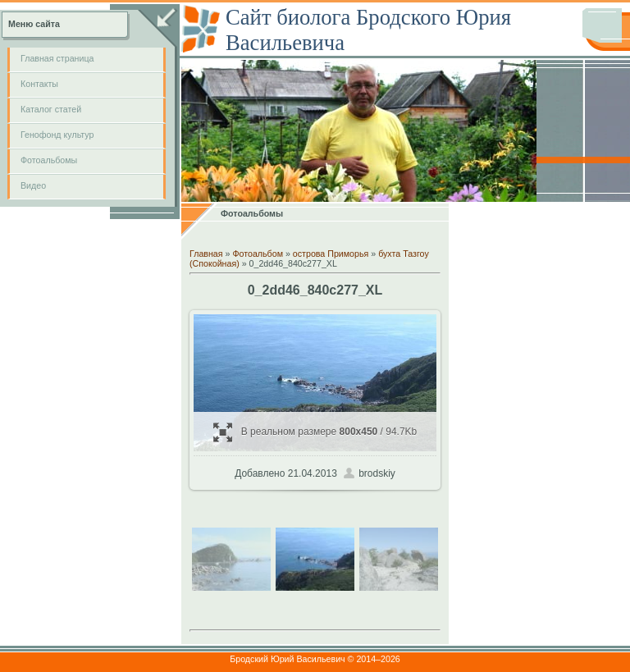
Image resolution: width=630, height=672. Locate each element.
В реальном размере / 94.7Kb (315, 432)
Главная (206, 254)
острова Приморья (331, 254)
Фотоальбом (258, 254)
